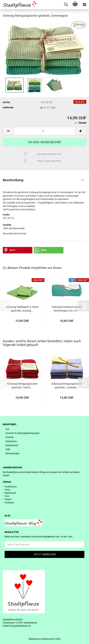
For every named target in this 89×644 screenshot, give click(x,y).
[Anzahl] (44, 131)
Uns (7, 429)
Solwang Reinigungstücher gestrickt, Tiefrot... (22, 386)
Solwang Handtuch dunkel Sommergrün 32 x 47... (67, 309)
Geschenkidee (12, 454)
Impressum (11, 441)
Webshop (33, 639)
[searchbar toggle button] (66, 5)
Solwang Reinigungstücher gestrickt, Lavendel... (67, 386)
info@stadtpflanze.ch (20, 626)
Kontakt (10, 437)
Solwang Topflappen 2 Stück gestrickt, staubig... (22, 309)
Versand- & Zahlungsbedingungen (22, 433)
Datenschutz (12, 445)
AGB (8, 449)
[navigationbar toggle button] (84, 5)
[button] (8, 131)
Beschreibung (13, 180)
